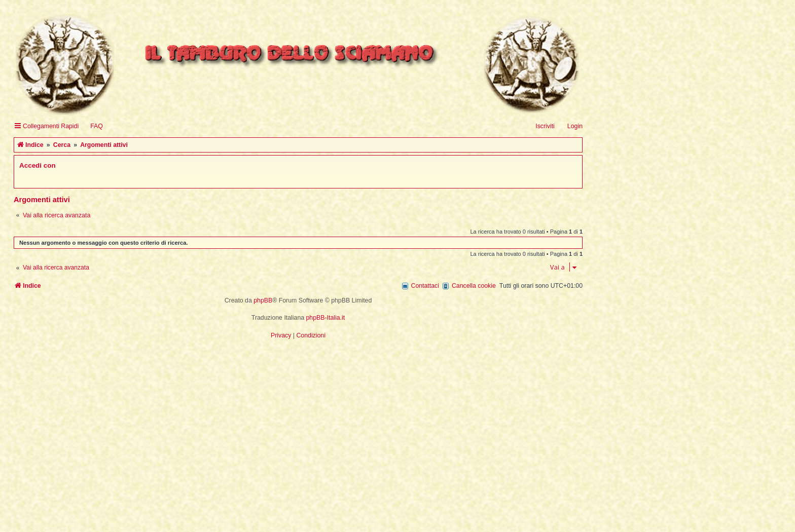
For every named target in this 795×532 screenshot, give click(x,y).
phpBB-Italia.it (326, 318)
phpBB (263, 300)
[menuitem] (92, 126)
